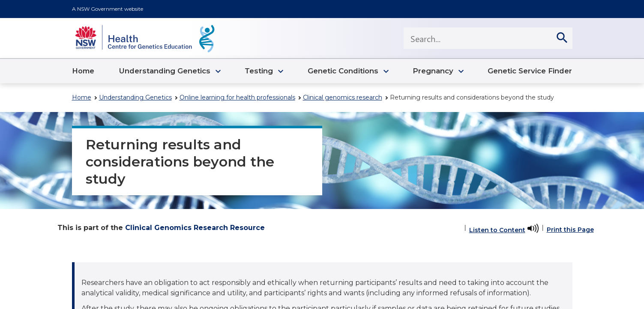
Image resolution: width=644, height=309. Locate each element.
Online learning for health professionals (237, 97)
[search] (562, 38)
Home (82, 97)
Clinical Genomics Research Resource (195, 228)
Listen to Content (497, 230)
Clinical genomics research (343, 97)
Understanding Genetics (135, 97)
